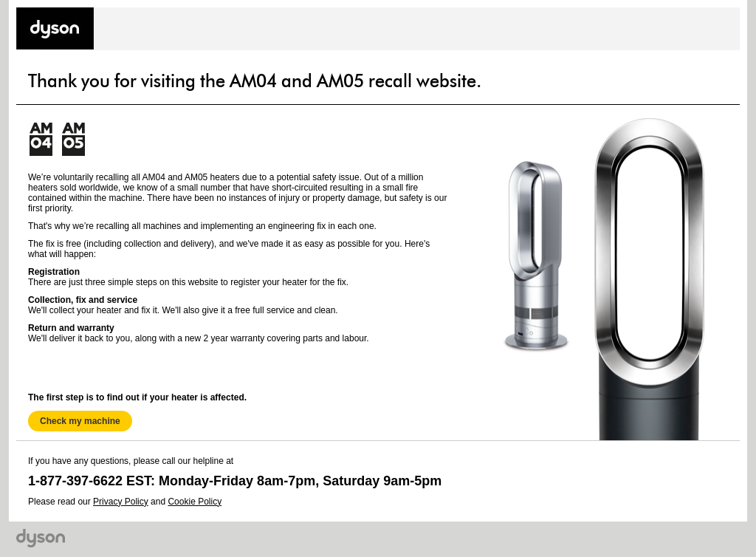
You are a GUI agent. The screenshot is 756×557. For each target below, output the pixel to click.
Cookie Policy (195, 502)
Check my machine (80, 421)
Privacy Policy (121, 502)
